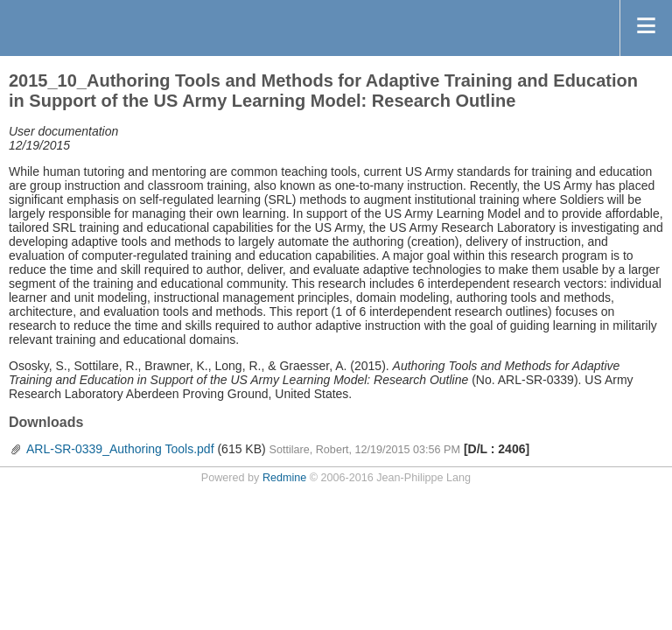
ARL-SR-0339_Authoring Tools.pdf (120, 449)
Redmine (284, 478)
